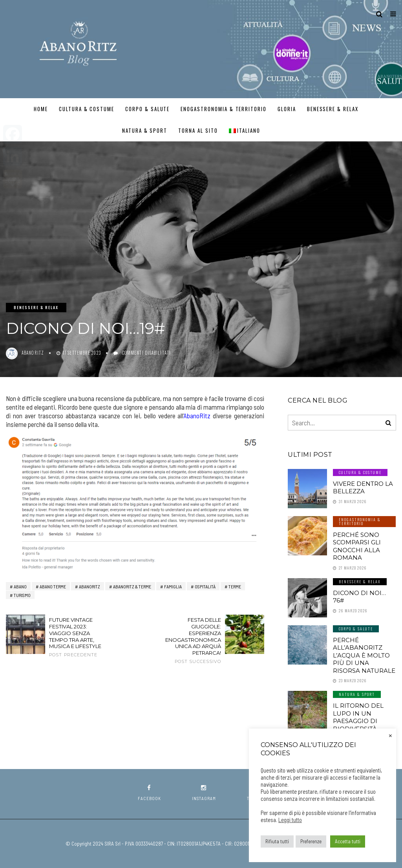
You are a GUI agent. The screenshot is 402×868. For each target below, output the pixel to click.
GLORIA (287, 109)
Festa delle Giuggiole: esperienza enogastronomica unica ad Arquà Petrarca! (191, 641)
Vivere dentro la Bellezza (363, 488)
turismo (22, 595)
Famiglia (173, 586)
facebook (149, 793)
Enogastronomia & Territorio (224, 109)
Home (41, 109)
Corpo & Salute (147, 109)
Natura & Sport (145, 130)
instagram (204, 793)
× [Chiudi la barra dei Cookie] (390, 735)
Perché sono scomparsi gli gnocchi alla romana (357, 546)
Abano (20, 586)
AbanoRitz (197, 416)
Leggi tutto (290, 820)
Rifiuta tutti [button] (277, 841)
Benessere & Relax (333, 109)
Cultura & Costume (87, 109)
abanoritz (33, 353)
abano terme (53, 586)
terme (235, 586)
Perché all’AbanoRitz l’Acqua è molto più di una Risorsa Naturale (364, 655)
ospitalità (205, 586)
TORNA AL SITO (198, 130)
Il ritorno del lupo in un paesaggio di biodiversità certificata (358, 721)
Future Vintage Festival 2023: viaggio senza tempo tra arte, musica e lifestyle (79, 637)
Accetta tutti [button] (348, 841)
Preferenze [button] (311, 841)
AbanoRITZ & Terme (132, 586)
